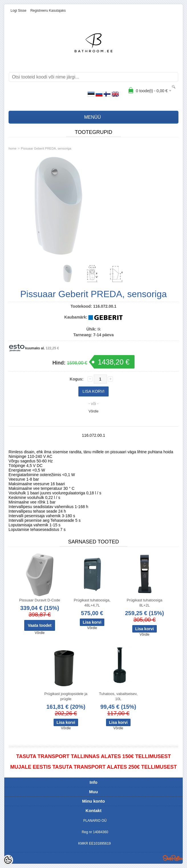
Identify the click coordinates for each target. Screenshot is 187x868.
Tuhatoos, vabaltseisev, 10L (118, 696)
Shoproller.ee (173, 858)
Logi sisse (18, 11)
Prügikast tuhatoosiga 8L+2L (144, 603)
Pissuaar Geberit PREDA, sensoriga (46, 148)
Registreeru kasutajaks (48, 11)
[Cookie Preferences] (8, 860)
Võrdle (94, 411)
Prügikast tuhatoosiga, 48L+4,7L (92, 603)
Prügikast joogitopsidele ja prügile (66, 696)
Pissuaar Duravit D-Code (40, 600)
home (13, 148)
